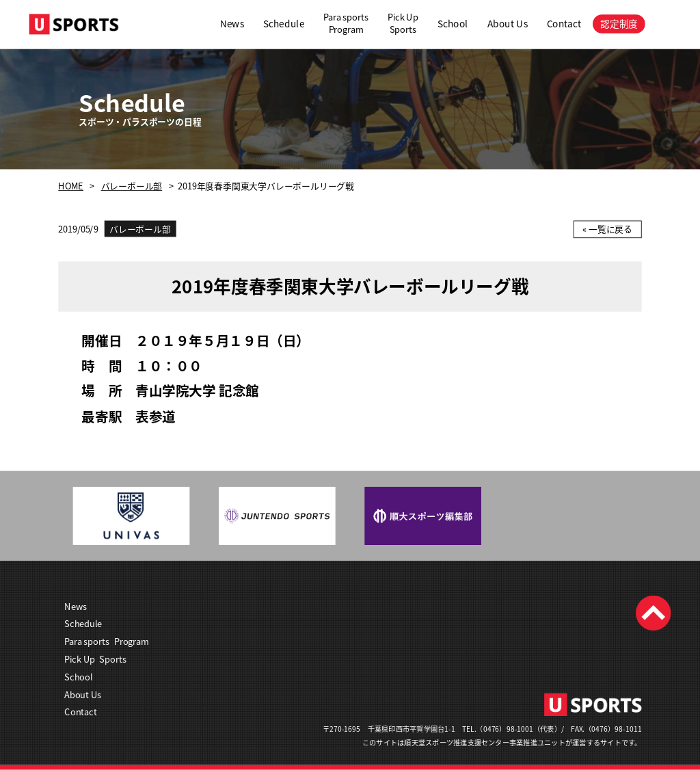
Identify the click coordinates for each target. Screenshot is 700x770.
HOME (71, 186)
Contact (564, 23)
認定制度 (619, 23)
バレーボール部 (132, 186)
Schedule (284, 23)
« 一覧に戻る (607, 229)
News (232, 23)
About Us (508, 23)
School (453, 23)
